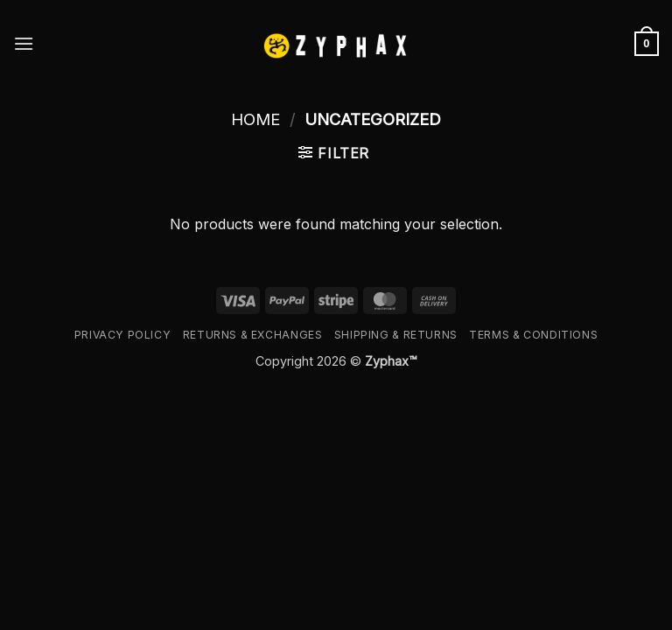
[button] (24, 43)
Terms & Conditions (533, 335)
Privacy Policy (123, 335)
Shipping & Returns (396, 335)
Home (255, 119)
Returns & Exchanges (253, 335)
